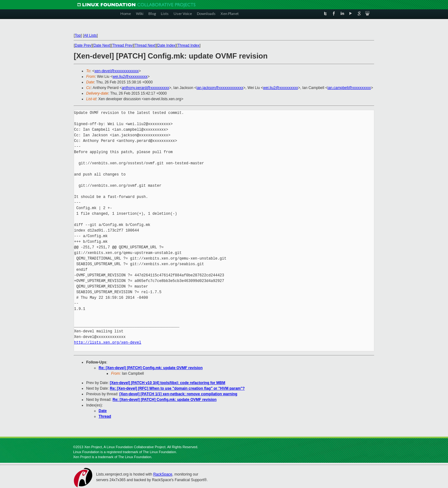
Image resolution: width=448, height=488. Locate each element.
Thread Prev (122, 45)
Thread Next (145, 45)
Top (78, 35)
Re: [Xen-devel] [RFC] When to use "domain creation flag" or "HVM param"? (177, 388)
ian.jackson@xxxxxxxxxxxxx (220, 88)
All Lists (90, 35)
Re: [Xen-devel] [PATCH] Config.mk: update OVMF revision (151, 368)
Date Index (166, 45)
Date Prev (83, 45)
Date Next (102, 45)
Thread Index (189, 45)
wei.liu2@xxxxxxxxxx (130, 77)
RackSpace (163, 474)
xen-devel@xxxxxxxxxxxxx (117, 71)
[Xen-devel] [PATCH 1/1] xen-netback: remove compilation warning (178, 394)
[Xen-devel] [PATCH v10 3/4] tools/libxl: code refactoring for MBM (168, 383)
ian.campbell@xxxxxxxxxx (349, 88)
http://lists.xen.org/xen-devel (108, 343)
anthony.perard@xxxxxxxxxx (145, 88)
